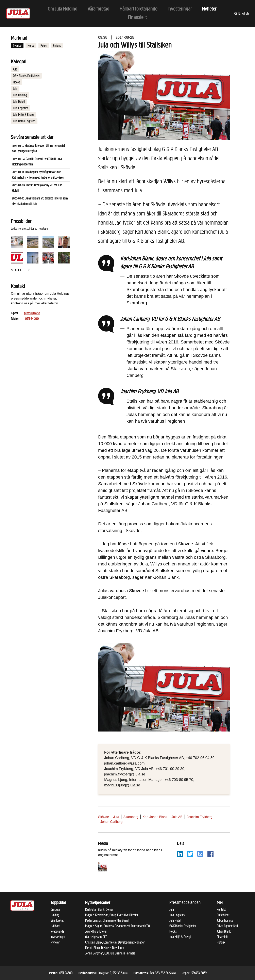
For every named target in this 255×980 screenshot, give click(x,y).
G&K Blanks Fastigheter (26, 76)
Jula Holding (20, 95)
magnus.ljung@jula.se (122, 785)
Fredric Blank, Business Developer (105, 948)
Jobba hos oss (225, 920)
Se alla (21, 270)
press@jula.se (32, 313)
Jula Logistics (21, 108)
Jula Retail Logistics (24, 121)
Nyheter (55, 942)
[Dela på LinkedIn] (180, 854)
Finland (57, 46)
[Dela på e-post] (200, 854)
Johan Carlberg (111, 822)
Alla (15, 69)
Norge (31, 46)
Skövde (104, 817)
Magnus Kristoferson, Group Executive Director (112, 915)
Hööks (17, 82)
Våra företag (57, 920)
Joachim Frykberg (200, 817)
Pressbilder (223, 915)
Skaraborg (131, 817)
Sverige (17, 46)
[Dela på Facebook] (210, 854)
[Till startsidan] (18, 13)
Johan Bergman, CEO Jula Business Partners (110, 953)
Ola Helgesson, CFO (96, 937)
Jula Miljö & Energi (24, 115)
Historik (221, 942)
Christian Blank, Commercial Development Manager (115, 942)
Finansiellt (223, 937)
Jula (15, 89)
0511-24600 (32, 319)
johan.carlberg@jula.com (124, 763)
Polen (44, 46)
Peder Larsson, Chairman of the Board (107, 920)
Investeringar (58, 937)
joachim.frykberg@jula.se (125, 774)
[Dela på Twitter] (190, 854)
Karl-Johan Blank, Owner (99, 910)
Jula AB (177, 817)
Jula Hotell (19, 102)
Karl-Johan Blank (155, 817)
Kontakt (221, 910)
